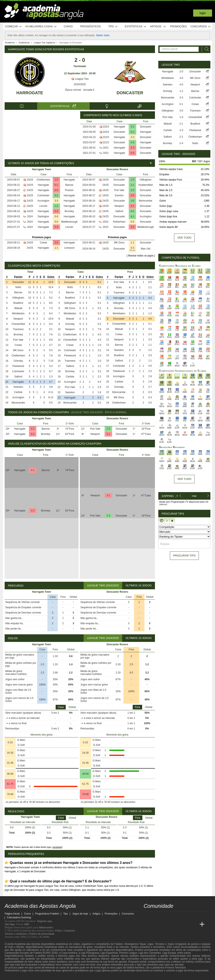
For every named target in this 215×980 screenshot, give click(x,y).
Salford (119, 211)
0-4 (56, 227)
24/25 (30, 180)
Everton (119, 195)
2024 (30, 216)
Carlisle (18, 392)
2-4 (181, 143)
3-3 (56, 201)
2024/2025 (80, 84)
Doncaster (130, 93)
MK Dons (119, 243)
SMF (26, 924)
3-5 (132, 227)
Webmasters (46, 928)
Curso (68, 27)
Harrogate (30, 93)
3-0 (56, 243)
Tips (113, 27)
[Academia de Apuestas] (178, 924)
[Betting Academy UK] (194, 924)
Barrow (69, 185)
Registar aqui (45, 921)
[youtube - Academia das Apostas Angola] (163, 916)
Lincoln (43, 206)
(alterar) (163, 504)
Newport (119, 206)
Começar (14, 27)
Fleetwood (18, 366)
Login (203, 13)
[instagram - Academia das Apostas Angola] (178, 916)
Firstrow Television (175, 968)
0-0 (56, 216)
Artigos (158, 27)
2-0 (181, 72)
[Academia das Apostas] (155, 924)
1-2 (56, 206)
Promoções (178, 27)
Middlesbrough (69, 222)
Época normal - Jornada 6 (80, 90)
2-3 (133, 148)
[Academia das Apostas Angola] (147, 924)
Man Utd (146, 249)
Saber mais (103, 35)
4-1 (132, 216)
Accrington (43, 201)
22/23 (106, 137)
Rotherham (119, 222)
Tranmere (18, 329)
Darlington (43, 216)
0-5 (133, 153)
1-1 (56, 248)
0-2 (133, 142)
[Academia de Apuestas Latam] (186, 924)
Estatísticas (136, 27)
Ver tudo (184, 238)
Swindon (18, 387)
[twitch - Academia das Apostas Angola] (147, 916)
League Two (80, 79)
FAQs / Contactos (65, 931)
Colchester (43, 195)
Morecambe (146, 201)
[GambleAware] (15, 976)
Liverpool (69, 248)
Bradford (18, 303)
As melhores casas (41, 27)
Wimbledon (18, 313)
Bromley (69, 211)
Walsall (18, 308)
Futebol (119, 944)
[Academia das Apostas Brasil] (163, 924)
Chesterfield (18, 324)
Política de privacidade (42, 934)
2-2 (133, 137)
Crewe (43, 243)
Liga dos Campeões (150, 953)
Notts (18, 287)
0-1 (133, 132)
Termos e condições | (17, 934)
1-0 (56, 180)
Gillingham (146, 180)
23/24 (106, 127)
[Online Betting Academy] (171, 924)
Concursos (201, 27)
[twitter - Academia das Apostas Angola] (155, 916)
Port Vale (119, 190)
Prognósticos (90, 27)
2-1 (132, 185)
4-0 (181, 85)
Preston (69, 190)
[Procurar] (206, 49)
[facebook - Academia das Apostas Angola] (171, 916)
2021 (106, 148)
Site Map (10, 924)
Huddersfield (146, 185)
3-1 (133, 127)
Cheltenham (43, 180)
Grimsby (18, 361)
